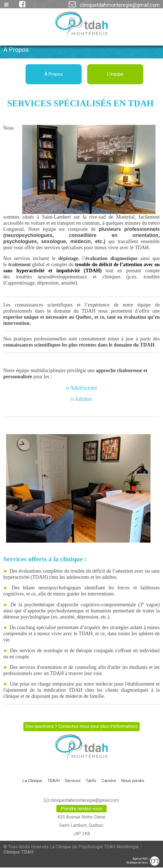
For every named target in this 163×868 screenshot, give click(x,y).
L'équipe (115, 74)
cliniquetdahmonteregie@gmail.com (114, 5)
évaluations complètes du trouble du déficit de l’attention (76, 571)
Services (73, 781)
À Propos (54, 74)
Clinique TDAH (18, 853)
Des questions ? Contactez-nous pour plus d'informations (81, 727)
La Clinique (32, 781)
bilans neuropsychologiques (52, 588)
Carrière (109, 781)
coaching (26, 627)
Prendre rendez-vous (81, 809)
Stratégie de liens (137, 863)
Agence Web (140, 859)
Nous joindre (133, 781)
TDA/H (54, 781)
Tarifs (91, 781)
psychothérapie (39, 605)
